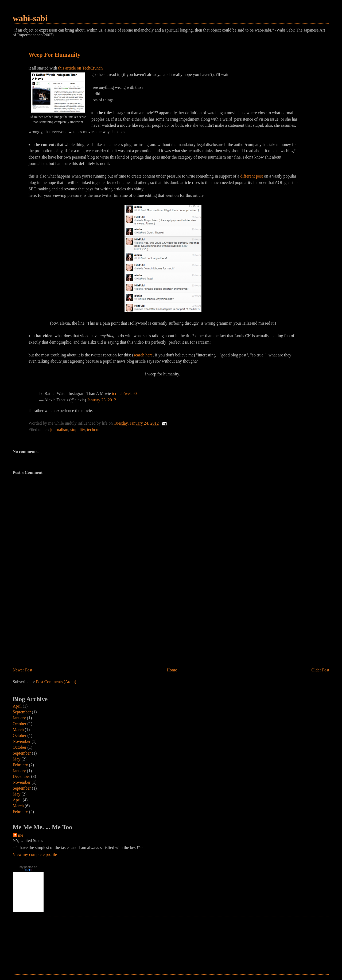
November (22, 741)
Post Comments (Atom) (56, 682)
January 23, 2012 (102, 400)
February (20, 765)
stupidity (77, 430)
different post (252, 176)
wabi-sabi (30, 18)
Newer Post (23, 670)
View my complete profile (35, 854)
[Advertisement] (53, 629)
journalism (59, 430)
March (18, 730)
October (20, 724)
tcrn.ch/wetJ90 (124, 393)
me (21, 835)
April (17, 706)
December (22, 776)
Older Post (320, 670)
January (19, 718)
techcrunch (96, 430)
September (22, 712)
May (17, 759)
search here (143, 355)
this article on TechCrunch (81, 68)
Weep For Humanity (55, 55)
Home (172, 670)
